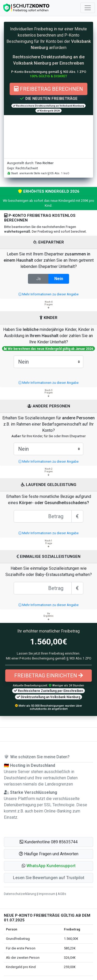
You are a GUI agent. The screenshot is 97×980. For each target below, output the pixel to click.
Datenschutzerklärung (20, 894)
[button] (48, 866)
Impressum (47, 894)
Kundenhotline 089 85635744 (49, 842)
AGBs (62, 894)
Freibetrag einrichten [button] (49, 676)
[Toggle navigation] (88, 8)
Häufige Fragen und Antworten (49, 854)
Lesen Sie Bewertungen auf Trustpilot (49, 878)
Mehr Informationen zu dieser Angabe (49, 294)
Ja (38, 278)
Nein (59, 278)
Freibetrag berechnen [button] (48, 89)
